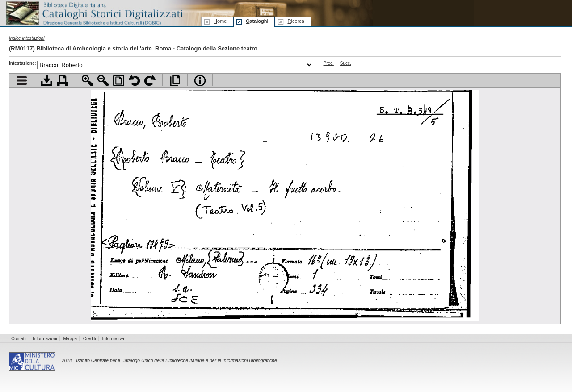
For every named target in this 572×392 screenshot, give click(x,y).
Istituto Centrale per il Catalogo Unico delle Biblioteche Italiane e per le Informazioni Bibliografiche (176, 361)
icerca (296, 21)
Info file (200, 81)
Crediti (90, 339)
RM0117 (22, 48)
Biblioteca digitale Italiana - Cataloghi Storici (94, 13)
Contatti (19, 339)
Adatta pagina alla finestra (119, 81)
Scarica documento (47, 81)
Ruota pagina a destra (150, 81)
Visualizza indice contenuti (22, 81)
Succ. (346, 63)
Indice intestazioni (27, 38)
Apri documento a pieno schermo (175, 81)
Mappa (70, 339)
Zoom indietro (103, 81)
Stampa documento (62, 81)
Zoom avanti (87, 81)
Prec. (329, 63)
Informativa (113, 339)
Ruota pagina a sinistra (134, 81)
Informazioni (45, 339)
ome (220, 21)
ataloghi (257, 21)
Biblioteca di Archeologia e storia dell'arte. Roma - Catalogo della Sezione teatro (147, 48)
